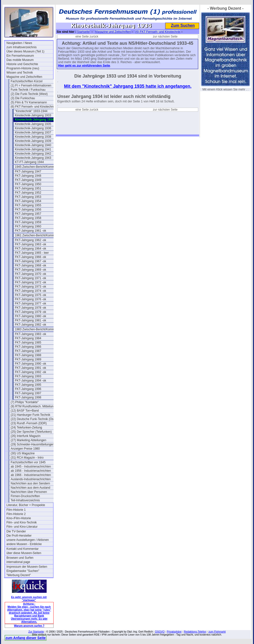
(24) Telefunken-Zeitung (26, 428)
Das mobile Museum (20, 60)
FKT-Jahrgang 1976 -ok (31, 299)
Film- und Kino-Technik (22, 522)
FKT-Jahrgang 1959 (28, 222)
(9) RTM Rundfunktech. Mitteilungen (34, 406)
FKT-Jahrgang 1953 (28, 197)
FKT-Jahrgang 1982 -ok (31, 325)
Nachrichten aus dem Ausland (30, 488)
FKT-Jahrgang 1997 (28, 393)
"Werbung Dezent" (19, 575)
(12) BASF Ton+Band (25, 411)
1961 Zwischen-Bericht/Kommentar (38, 235)
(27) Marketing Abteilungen (28, 440)
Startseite (83, 32)
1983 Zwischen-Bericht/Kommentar (38, 329)
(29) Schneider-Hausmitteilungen (32, 444)
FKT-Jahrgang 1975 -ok (31, 295)
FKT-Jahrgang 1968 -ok (31, 265)
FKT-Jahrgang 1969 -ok (31, 270)
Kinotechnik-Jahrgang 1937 (33, 132)
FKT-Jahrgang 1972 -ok (31, 282)
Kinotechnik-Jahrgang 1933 (33, 115)
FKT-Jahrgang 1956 (28, 210)
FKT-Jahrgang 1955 (28, 205)
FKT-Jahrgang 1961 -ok (31, 231)
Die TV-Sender (16, 531)
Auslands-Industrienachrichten (31, 479)
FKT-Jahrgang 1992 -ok (31, 372)
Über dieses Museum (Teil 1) (25, 51)
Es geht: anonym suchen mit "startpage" (29, 599)
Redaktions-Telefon (195, 632)
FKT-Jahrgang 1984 (28, 338)
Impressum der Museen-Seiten (27, 567)
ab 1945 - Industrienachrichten (31, 467)
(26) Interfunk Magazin (26, 436)
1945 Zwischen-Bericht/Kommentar (38, 167)
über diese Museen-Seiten (24, 553)
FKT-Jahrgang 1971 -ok (31, 278)
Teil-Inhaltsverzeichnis (25, 500)
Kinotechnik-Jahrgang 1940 (33, 145)
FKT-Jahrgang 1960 (28, 226)
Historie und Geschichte (22, 64)
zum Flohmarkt (217, 632)
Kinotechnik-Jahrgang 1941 (33, 149)
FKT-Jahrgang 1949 (28, 180)
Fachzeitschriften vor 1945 (28, 462)
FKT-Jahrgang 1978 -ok (31, 308)
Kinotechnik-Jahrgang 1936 (33, 128)
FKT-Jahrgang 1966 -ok (31, 257)
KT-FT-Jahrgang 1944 (29, 162)
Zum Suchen (183, 25)
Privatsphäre (174, 632)
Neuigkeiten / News (19, 43)
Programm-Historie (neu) (23, 68)
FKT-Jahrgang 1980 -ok (31, 316)
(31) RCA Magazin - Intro (27, 458)
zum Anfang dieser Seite (26, 638)
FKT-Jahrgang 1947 (28, 172)
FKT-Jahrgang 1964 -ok (31, 249)
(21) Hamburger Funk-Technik (30, 415)
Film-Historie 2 (16, 514)
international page (18, 562)
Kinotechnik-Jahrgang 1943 (33, 158)
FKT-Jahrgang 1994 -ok (31, 381)
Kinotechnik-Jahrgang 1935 (33, 124)
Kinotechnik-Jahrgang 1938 (33, 137)
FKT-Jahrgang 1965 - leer (32, 253)
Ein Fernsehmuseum (20, 56)
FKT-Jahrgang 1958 (28, 218)
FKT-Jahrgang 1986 (28, 347)
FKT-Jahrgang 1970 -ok (31, 274)
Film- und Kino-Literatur (22, 527)
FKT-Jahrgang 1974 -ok (31, 291)
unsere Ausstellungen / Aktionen (28, 540)
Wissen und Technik (20, 73)
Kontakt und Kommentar (22, 549)
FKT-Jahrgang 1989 (28, 359)
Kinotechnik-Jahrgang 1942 (33, 154)
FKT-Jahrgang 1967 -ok (31, 261)
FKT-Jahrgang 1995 (28, 385)
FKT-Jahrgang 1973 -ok (31, 287)
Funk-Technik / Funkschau (28, 90)
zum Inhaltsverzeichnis (21, 47)
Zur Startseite (36, 632)
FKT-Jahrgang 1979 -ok (31, 312)
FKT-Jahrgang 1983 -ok (31, 334)
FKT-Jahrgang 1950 (28, 184)
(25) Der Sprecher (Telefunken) (31, 432)
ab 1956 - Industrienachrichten (31, 471)
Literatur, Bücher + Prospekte (26, 505)
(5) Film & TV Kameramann (29, 102)
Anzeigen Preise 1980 (25, 449)
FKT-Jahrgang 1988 (28, 355)
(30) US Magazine (23, 453)
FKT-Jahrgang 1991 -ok (31, 368)
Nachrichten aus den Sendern (30, 483)
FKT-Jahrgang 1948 (28, 176)
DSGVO (160, 632)
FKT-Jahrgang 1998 (28, 397)
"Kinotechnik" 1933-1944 (31, 111)
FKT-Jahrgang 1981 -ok (31, 320)
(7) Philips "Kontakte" (25, 402)
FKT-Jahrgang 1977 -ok (31, 303)
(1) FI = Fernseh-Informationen (31, 86)
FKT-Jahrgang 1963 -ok (31, 244)
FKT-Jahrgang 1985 (28, 343)
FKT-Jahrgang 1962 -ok (31, 240)
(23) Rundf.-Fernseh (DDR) (29, 423)
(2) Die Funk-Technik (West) (29, 94)
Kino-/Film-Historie (19, 518)
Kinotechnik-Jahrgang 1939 (33, 141)
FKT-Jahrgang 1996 (28, 389)
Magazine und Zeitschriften (24, 77)
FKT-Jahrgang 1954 (28, 201)
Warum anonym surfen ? (29, 626)
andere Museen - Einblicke (24, 544)
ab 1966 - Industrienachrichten (31, 475)
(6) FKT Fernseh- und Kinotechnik (33, 107)
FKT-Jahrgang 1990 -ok (31, 364)
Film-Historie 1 (16, 510)
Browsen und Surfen (20, 558)
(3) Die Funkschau (23, 98)
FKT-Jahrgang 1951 (28, 188)
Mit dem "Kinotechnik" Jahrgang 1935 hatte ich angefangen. (128, 86)
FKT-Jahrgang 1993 (28, 376)
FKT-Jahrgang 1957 (28, 214)
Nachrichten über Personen (29, 492)
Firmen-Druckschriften (25, 496)
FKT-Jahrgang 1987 (28, 351)
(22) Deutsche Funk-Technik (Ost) (33, 419)
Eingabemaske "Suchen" (23, 571)
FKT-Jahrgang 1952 (28, 193)
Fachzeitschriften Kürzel (27, 81)
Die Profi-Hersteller (19, 536)
